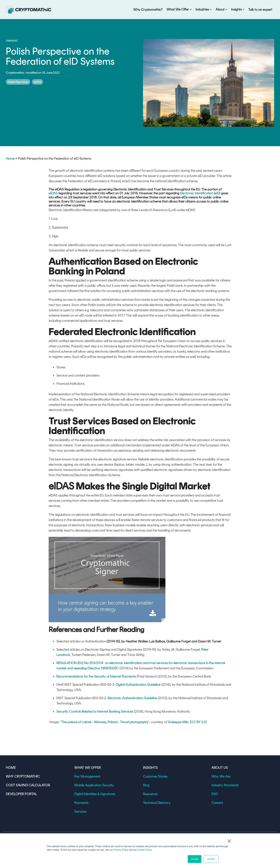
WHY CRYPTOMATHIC (23, 776)
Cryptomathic (15, 73)
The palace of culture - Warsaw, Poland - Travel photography (105, 722)
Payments (81, 803)
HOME (11, 768)
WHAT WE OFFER (88, 768)
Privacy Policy (121, 850)
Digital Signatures (18, 82)
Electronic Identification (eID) (200, 193)
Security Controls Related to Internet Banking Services (95, 711)
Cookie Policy (144, 850)
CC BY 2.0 (198, 722)
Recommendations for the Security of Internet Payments (96, 676)
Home (10, 158)
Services (80, 811)
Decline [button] (211, 859)
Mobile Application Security (94, 785)
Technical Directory (157, 803)
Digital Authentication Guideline (138, 685)
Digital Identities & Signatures (95, 794)
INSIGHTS (150, 768)
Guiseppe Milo (178, 722)
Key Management (87, 776)
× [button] (229, 841)
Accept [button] (195, 859)
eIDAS (37, 82)
